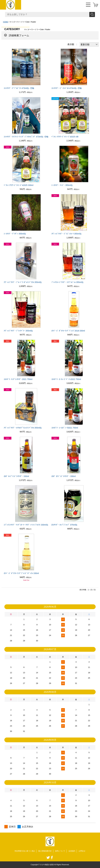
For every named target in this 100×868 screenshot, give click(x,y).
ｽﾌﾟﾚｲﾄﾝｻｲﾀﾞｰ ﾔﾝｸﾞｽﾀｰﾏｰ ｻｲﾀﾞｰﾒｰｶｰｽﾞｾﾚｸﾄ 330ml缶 (26, 525)
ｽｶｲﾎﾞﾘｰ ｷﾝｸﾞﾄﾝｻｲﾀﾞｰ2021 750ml (18, 379)
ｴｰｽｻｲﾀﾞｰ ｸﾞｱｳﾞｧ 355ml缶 (15, 234)
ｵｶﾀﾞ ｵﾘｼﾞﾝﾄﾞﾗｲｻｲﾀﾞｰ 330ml (64, 476)
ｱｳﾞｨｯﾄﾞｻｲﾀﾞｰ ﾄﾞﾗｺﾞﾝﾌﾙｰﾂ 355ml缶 (67, 234)
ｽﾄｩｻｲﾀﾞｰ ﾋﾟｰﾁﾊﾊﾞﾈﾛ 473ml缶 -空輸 (67, 88)
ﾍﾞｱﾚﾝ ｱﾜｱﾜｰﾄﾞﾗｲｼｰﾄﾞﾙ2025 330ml (19, 185)
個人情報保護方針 (45, 851)
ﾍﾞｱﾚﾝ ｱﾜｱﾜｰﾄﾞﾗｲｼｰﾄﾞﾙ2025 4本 (65, 137)
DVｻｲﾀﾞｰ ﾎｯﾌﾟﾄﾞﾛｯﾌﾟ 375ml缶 (64, 525)
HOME (5, 22)
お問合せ (82, 851)
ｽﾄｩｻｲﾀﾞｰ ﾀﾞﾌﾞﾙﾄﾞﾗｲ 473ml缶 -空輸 (19, 88)
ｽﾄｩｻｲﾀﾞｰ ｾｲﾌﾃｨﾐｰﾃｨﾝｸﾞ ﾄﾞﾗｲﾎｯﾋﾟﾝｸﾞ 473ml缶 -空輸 (26, 137)
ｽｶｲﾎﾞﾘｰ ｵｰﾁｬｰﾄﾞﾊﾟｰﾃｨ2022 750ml (66, 379)
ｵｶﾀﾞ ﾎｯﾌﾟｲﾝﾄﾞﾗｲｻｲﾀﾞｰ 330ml (16, 476)
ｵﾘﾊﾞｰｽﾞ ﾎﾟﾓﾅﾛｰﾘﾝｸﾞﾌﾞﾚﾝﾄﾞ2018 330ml (68, 331)
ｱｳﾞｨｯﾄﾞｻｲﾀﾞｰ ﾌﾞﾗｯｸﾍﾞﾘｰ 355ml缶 (18, 331)
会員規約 (72, 851)
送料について (60, 851)
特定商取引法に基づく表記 (25, 851)
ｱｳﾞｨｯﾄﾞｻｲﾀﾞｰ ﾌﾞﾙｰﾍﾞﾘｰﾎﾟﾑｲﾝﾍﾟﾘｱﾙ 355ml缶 (23, 282)
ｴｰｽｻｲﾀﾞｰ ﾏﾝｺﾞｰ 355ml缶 (62, 185)
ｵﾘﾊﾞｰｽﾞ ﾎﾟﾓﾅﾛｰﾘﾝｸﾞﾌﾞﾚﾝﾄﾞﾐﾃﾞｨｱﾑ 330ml (21, 573)
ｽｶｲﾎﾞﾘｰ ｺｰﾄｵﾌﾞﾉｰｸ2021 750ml (65, 428)
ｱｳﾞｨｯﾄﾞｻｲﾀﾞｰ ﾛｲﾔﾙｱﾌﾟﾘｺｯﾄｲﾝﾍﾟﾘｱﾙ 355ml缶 (23, 428)
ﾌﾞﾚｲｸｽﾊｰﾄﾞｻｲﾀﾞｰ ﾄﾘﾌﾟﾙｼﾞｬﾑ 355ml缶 (68, 282)
